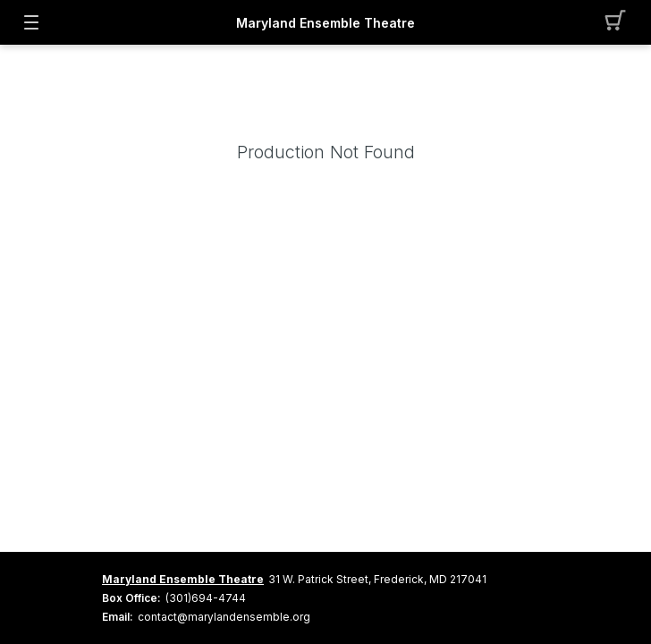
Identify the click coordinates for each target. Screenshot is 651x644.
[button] (620, 22)
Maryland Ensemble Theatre (325, 23)
